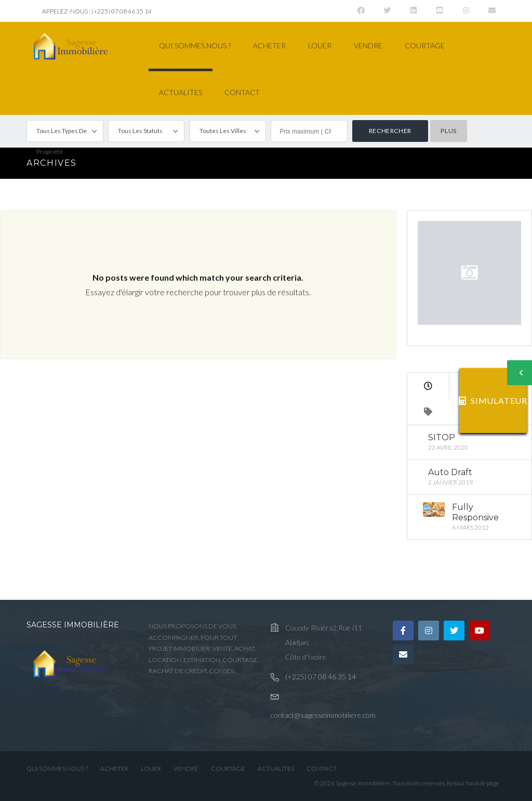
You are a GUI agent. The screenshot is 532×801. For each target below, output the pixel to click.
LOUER (320, 45)
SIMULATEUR (493, 400)
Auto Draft (450, 472)
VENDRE (368, 45)
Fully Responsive (475, 512)
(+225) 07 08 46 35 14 (321, 677)
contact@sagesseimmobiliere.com (323, 715)
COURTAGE (425, 45)
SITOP (442, 437)
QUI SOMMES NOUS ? (195, 45)
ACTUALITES (181, 92)
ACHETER (269, 45)
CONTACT (242, 92)
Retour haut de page (473, 783)
